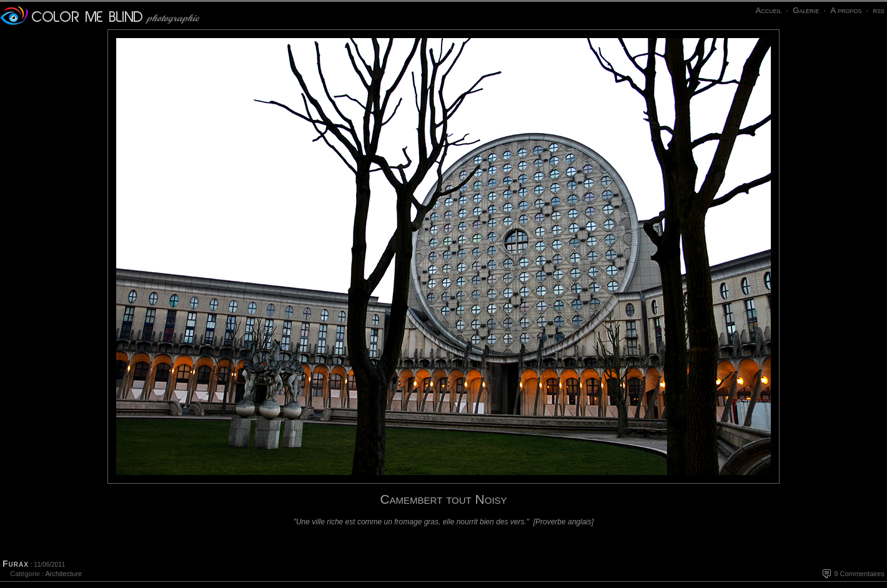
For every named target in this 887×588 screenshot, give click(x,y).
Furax (16, 564)
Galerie (806, 10)
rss (879, 10)
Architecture (63, 574)
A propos (846, 10)
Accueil (768, 10)
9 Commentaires (859, 574)
